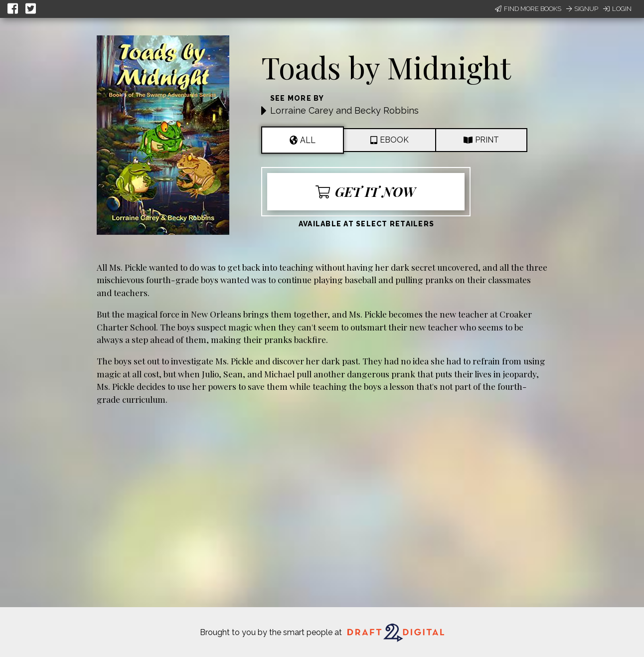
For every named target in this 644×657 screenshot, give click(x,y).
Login (617, 9)
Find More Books (528, 9)
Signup (582, 9)
